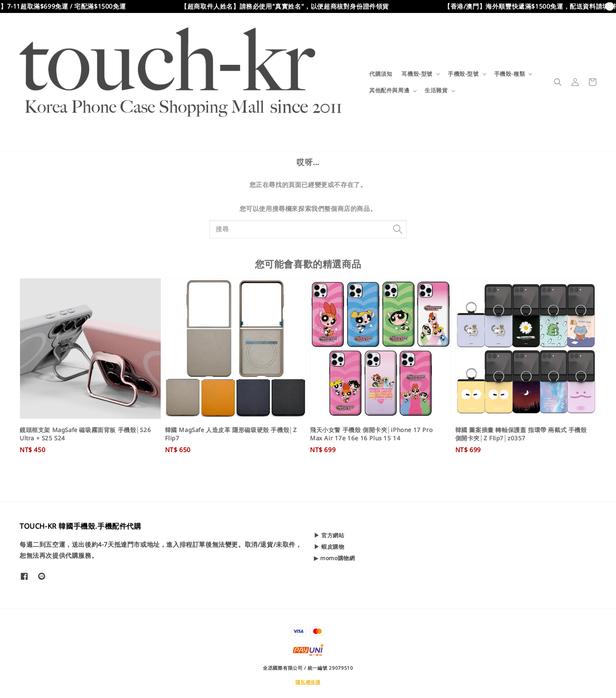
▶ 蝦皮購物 (329, 547)
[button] (558, 82)
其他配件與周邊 (389, 90)
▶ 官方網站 (329, 535)
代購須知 (381, 74)
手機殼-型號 (463, 74)
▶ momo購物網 (334, 558)
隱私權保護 (308, 682)
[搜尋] (398, 229)
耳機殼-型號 (417, 74)
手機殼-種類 (510, 74)
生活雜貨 (436, 90)
